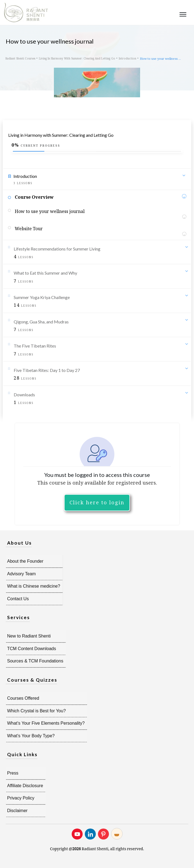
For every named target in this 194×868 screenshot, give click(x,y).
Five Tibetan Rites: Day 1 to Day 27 (47, 370)
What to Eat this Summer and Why (45, 273)
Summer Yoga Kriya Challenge (42, 297)
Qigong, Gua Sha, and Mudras (41, 322)
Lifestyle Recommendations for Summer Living (57, 249)
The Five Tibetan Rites (35, 346)
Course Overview (34, 197)
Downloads (24, 395)
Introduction (25, 176)
